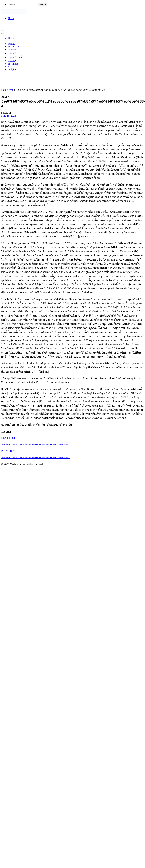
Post (11, 90)
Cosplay (12, 61)
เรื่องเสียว (13, 53)
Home (11, 18)
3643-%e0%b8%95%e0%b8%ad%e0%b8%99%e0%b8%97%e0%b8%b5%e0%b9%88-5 (36, 445)
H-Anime (13, 64)
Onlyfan (12, 70)
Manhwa (12, 50)
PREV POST (8, 451)
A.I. (10, 67)
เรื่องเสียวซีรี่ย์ (16, 57)
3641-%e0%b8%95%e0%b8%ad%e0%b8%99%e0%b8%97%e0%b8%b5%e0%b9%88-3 (36, 458)
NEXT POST (8, 438)
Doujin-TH (14, 47)
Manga (11, 44)
